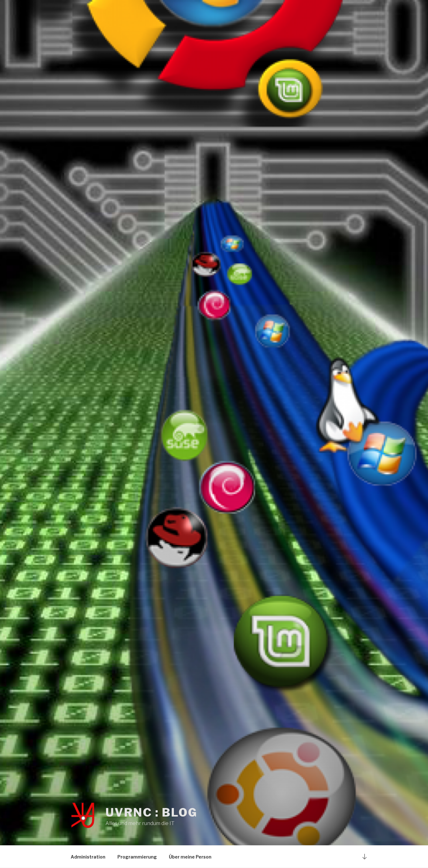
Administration (88, 857)
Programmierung (137, 857)
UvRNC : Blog (152, 812)
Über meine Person (190, 857)
